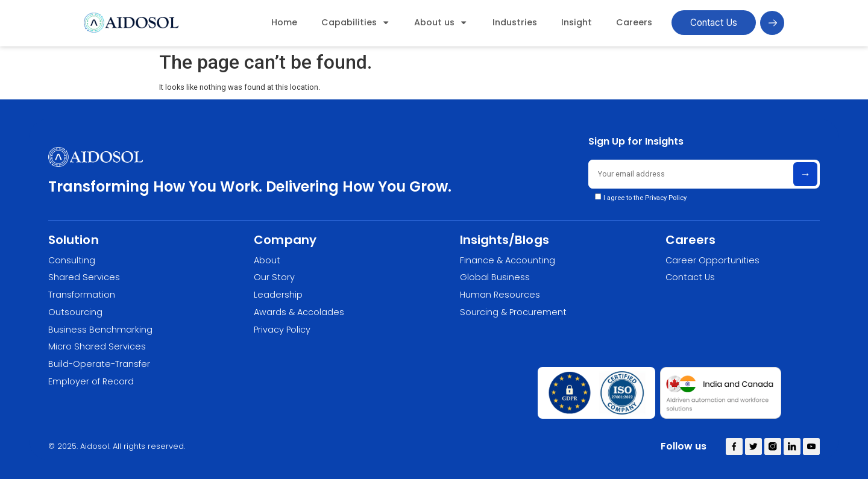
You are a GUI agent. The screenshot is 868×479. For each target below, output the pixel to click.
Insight (577, 22)
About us (441, 22)
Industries (515, 22)
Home (284, 22)
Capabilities (356, 22)
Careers (634, 22)
